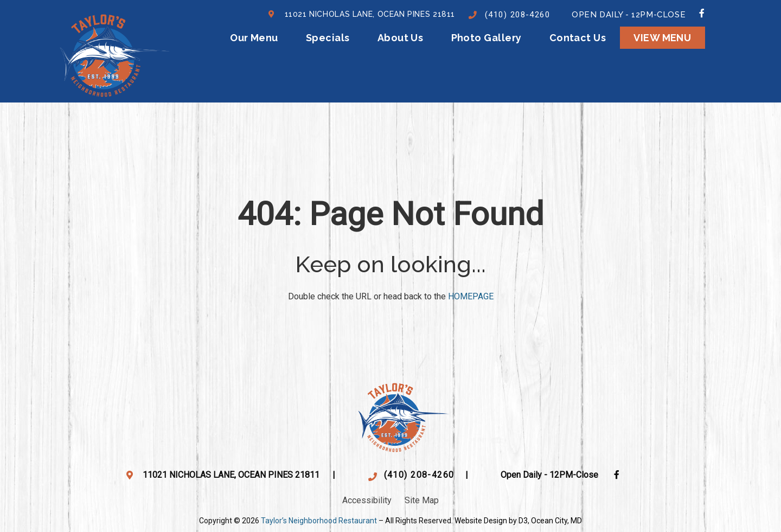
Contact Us (578, 38)
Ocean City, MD (556, 521)
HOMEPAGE (471, 296)
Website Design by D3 (491, 521)
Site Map (422, 500)
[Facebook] (702, 13)
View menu (662, 38)
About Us (401, 38)
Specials (328, 38)
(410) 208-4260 (517, 15)
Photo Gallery (486, 38)
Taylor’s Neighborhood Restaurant (319, 521)
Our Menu (254, 38)
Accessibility (367, 500)
